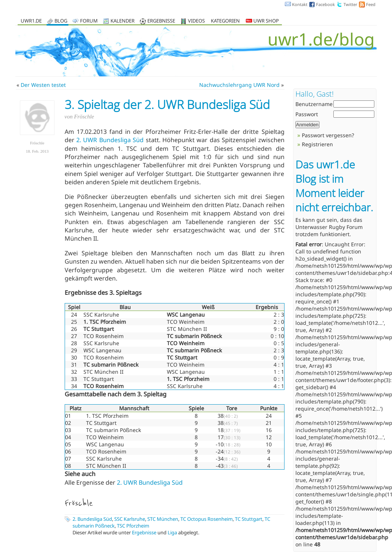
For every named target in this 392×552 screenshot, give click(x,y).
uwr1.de (31, 21)
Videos (196, 21)
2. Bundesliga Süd (92, 519)
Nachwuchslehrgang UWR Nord (239, 85)
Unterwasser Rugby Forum (329, 227)
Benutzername (314, 104)
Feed (371, 4)
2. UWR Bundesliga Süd (110, 140)
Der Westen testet (43, 85)
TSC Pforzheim (133, 526)
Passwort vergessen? (328, 135)
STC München (163, 519)
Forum (89, 21)
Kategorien (225, 21)
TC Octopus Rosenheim (207, 519)
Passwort (307, 114)
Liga (172, 532)
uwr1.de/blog (321, 39)
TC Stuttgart (249, 519)
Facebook (325, 4)
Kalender (123, 21)
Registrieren (317, 144)
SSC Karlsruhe (130, 519)
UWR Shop (262, 21)
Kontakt (300, 4)
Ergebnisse (161, 21)
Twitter (350, 4)
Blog (61, 21)
